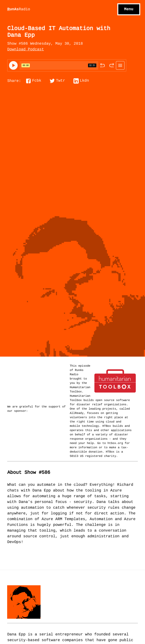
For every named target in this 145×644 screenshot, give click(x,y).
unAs (19, 10)
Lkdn (84, 81)
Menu (129, 9)
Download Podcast (26, 50)
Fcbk (37, 81)
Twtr (61, 81)
